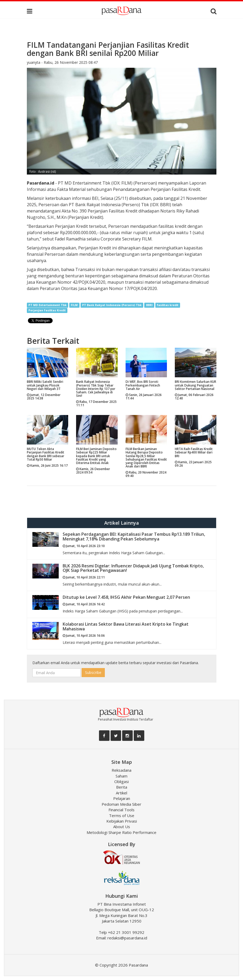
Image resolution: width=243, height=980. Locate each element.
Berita (122, 787)
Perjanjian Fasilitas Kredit (47, 310)
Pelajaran (122, 798)
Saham (121, 776)
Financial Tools (121, 810)
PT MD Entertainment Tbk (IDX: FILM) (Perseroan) (108, 183)
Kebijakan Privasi (122, 821)
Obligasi (121, 781)
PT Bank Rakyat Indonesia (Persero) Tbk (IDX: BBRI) (120, 205)
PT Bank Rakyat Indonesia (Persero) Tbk (112, 305)
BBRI (149, 305)
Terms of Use (122, 815)
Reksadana (121, 770)
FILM (74, 305)
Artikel (121, 793)
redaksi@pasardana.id (127, 938)
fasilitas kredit (168, 305)
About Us (122, 827)
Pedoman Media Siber (121, 804)
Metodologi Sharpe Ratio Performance (121, 832)
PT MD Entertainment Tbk (48, 305)
